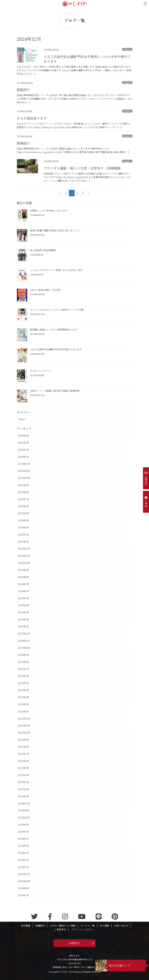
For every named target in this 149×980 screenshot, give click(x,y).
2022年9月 (23, 740)
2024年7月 (23, 584)
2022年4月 (23, 775)
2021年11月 (24, 810)
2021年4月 (23, 853)
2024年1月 (23, 626)
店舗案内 (40, 926)
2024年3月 (23, 612)
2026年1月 (23, 457)
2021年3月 (23, 860)
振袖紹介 (23, 90)
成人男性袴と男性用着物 (43, 250)
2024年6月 (23, 591)
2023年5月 (23, 683)
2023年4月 (23, 690)
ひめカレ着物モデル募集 (63, 926)
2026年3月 (23, 443)
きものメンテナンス (41, 371)
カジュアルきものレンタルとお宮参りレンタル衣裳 (57, 310)
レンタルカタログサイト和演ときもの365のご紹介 (57, 270)
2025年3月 (23, 527)
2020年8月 (23, 888)
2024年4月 (23, 605)
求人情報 (104, 926)
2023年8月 (23, 662)
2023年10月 (24, 648)
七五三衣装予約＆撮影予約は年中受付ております (56, 349)
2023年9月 (23, 655)
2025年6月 (23, 506)
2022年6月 (23, 761)
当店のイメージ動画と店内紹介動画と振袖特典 (55, 391)
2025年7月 (23, 499)
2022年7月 (23, 754)
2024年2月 (23, 619)
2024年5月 (23, 598)
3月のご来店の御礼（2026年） (46, 290)
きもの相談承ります (32, 118)
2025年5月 (23, 513)
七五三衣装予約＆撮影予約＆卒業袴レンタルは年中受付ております (87, 59)
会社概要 (26, 926)
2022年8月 (23, 747)
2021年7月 (23, 832)
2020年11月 (24, 874)
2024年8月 (23, 577)
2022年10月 (24, 733)
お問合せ (74, 943)
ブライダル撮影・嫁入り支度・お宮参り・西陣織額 (82, 168)
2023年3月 (23, 697)
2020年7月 (23, 895)
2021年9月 (23, 825)
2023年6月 (23, 676)
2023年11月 (24, 641)
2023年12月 (24, 634)
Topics (127, 49)
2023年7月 (23, 669)
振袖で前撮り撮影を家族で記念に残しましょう (55, 230)
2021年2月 (23, 867)
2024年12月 (24, 549)
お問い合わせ (121, 926)
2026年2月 (23, 450)
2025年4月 (23, 520)
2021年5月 (23, 846)
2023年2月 (23, 704)
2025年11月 (24, 471)
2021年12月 (24, 803)
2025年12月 (24, 464)
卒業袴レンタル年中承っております (49, 211)
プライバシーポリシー (83, 929)
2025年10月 (24, 478)
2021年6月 (23, 839)
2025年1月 (23, 542)
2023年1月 (23, 711)
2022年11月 (24, 726)
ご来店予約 (60, 929)
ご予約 (146, 502)
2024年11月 (24, 556)
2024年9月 (23, 570)
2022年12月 (24, 719)
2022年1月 (23, 796)
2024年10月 (24, 563)
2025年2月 (23, 535)
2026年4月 (23, 436)
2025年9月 (23, 485)
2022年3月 (23, 782)
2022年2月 (23, 789)
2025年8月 (23, 492)
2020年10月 (24, 881)
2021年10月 (24, 818)
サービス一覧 (88, 926)
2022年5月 (23, 768)
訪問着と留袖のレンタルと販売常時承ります (53, 330)
